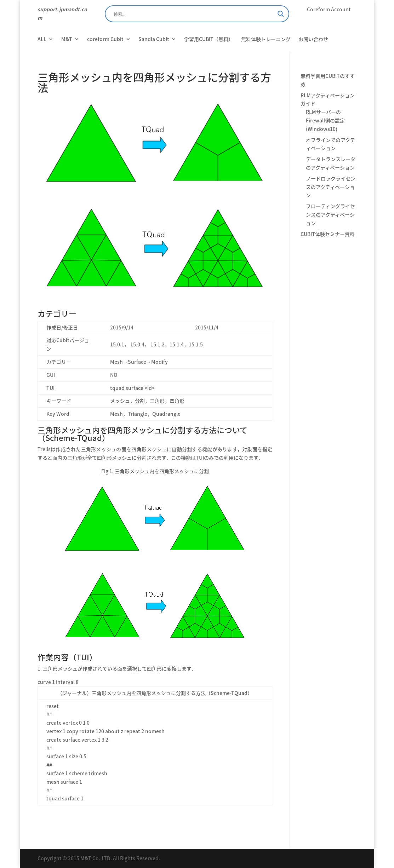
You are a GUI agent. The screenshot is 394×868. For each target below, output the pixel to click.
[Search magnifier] (281, 14)
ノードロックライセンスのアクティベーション (331, 187)
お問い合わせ (313, 39)
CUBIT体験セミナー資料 (328, 234)
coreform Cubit (105, 39)
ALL (42, 39)
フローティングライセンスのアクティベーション (330, 214)
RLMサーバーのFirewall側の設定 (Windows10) (325, 120)
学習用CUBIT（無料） (209, 39)
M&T (67, 39)
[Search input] (194, 14)
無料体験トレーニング (266, 39)
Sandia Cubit (154, 39)
